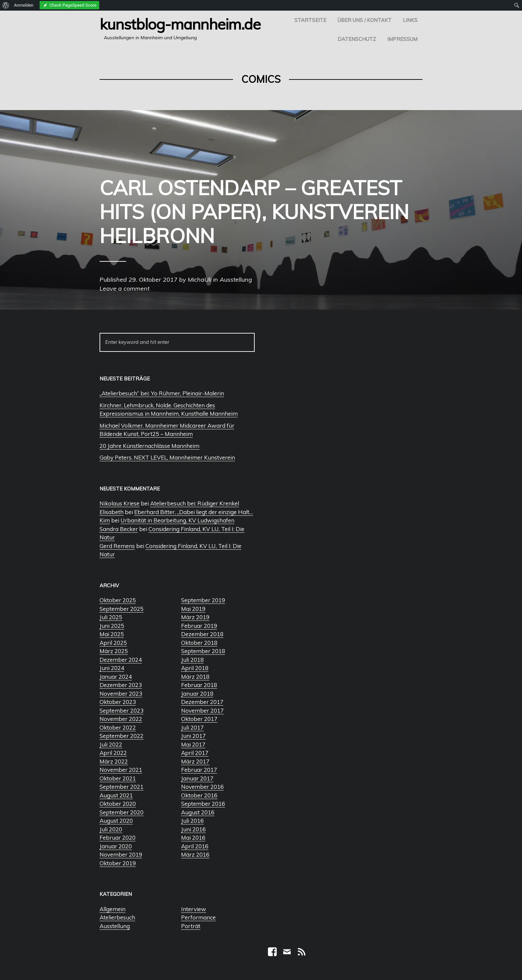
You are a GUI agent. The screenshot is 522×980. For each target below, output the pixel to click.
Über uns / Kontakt (365, 20)
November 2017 (202, 710)
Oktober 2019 (118, 863)
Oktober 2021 (118, 778)
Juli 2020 (111, 829)
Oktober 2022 (118, 727)
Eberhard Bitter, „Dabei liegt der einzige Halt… (194, 512)
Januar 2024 (116, 677)
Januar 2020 (116, 846)
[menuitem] (6, 5)
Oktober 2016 (199, 795)
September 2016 (203, 804)
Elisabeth (112, 512)
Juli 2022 (111, 744)
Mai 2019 (193, 609)
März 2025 (114, 651)
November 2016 (202, 787)
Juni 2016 (193, 829)
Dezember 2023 (121, 685)
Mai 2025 (112, 634)
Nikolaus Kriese (120, 503)
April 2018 (195, 668)
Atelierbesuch (117, 917)
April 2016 (195, 846)
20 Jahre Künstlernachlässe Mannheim (149, 446)
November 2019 (121, 854)
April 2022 (113, 753)
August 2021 (116, 795)
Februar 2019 (199, 626)
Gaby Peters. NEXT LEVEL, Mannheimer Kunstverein (167, 457)
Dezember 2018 (202, 634)
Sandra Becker (119, 529)
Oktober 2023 (118, 702)
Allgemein (113, 909)
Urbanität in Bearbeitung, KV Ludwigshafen (177, 520)
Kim (105, 520)
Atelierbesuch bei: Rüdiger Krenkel (195, 503)
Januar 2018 (197, 694)
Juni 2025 (112, 626)
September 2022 (122, 736)
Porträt (191, 926)
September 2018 (203, 651)
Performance (198, 917)
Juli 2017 (192, 727)
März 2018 (195, 677)
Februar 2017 (199, 770)
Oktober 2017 (199, 719)
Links (410, 20)
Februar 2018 (199, 685)
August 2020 (116, 821)
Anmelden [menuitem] (24, 5)
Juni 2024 (112, 668)
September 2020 (122, 812)
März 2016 (195, 854)
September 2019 (203, 600)
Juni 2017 (193, 736)
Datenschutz (357, 39)
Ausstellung (115, 926)
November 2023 (121, 694)
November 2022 (121, 719)
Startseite (310, 20)
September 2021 (122, 787)
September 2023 (122, 710)
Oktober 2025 (118, 600)
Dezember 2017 (202, 702)
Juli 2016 (192, 821)
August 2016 (198, 812)
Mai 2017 (193, 744)
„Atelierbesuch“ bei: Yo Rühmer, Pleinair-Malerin (162, 393)
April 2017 (195, 753)
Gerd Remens (117, 546)
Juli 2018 (192, 660)
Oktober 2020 (118, 804)
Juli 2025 (111, 617)
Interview (194, 909)
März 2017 (195, 761)
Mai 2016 (193, 838)
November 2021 (121, 770)
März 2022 (114, 761)
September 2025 (122, 609)
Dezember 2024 (121, 660)
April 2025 (113, 643)
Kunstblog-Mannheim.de (180, 24)
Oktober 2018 (199, 643)
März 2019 (195, 617)
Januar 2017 (197, 778)
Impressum (402, 39)
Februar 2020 (118, 838)
